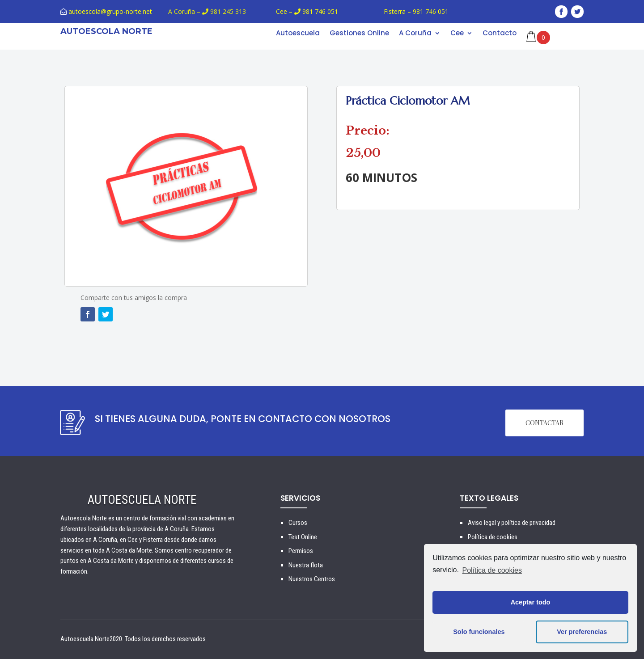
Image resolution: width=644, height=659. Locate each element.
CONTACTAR (544, 423)
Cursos (298, 523)
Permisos (301, 551)
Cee (457, 34)
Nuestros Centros (312, 579)
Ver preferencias (582, 632)
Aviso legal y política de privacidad (512, 523)
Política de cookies (492, 570)
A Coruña (415, 34)
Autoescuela (298, 34)
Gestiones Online (359, 34)
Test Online (303, 537)
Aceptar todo (531, 602)
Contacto (500, 34)
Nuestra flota (306, 565)
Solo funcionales (479, 632)
